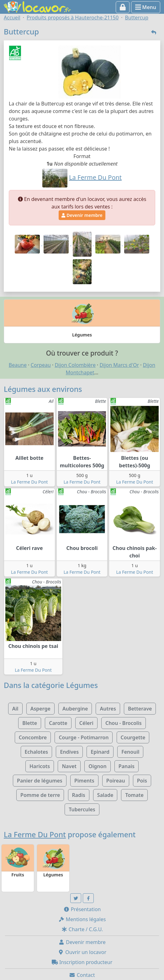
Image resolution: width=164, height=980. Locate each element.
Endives (69, 752)
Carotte (58, 723)
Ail (15, 709)
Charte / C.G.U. (82, 929)
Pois (142, 781)
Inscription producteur (82, 962)
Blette (30, 723)
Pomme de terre (40, 795)
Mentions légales (82, 919)
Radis (79, 795)
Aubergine (75, 709)
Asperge (40, 709)
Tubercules (82, 809)
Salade (105, 795)
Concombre (33, 737)
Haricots (40, 766)
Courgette (133, 737)
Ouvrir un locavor (82, 952)
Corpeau (41, 365)
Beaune (18, 365)
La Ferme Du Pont (29, 482)
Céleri (86, 723)
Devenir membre (82, 215)
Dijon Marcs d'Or (119, 365)
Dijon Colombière (75, 365)
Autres (108, 709)
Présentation (82, 909)
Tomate (134, 795)
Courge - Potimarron (84, 737)
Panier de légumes (40, 781)
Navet (69, 766)
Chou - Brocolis (124, 723)
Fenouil (130, 752)
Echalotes (37, 752)
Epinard (100, 752)
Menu (146, 7)
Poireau (116, 781)
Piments (84, 781)
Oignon (97, 766)
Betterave (140, 709)
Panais (127, 766)
